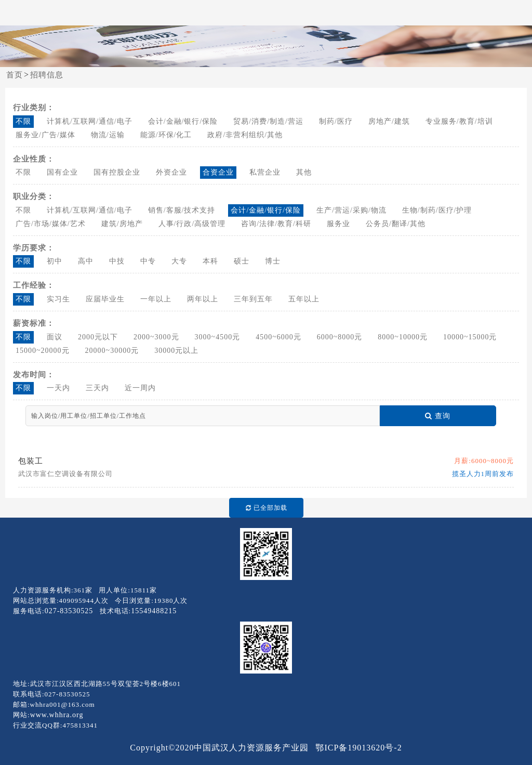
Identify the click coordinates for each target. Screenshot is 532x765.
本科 (210, 261)
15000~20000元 (43, 351)
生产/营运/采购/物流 (351, 210)
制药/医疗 (336, 121)
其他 (304, 172)
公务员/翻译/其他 (396, 224)
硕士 (242, 261)
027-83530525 (69, 611)
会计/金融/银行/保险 (183, 121)
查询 (438, 416)
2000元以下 (98, 337)
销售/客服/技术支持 (182, 210)
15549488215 (154, 611)
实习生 (58, 299)
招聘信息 (47, 75)
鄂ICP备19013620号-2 (358, 748)
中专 (148, 261)
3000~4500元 (218, 337)
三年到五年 (253, 299)
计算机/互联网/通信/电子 (90, 121)
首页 (15, 75)
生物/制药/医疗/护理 (437, 210)
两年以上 (203, 299)
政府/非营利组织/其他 (245, 135)
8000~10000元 (403, 337)
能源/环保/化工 (166, 135)
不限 (23, 121)
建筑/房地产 (122, 224)
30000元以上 (176, 351)
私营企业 (265, 172)
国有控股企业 (117, 172)
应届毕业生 (105, 299)
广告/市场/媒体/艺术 (51, 224)
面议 (55, 337)
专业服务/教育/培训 (459, 121)
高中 (86, 261)
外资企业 (171, 172)
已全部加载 (264, 508)
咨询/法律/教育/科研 (276, 224)
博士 (273, 261)
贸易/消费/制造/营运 (268, 121)
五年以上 (304, 299)
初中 (55, 261)
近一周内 (140, 388)
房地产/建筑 (389, 121)
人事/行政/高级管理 (192, 224)
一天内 (58, 388)
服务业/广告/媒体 (45, 135)
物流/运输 (108, 135)
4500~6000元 (278, 337)
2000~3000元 (156, 337)
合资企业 (218, 172)
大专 (179, 261)
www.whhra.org (57, 715)
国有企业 (62, 172)
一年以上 (156, 299)
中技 (117, 261)
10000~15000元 (470, 337)
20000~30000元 (112, 351)
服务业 (338, 224)
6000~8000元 (340, 337)
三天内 (97, 388)
